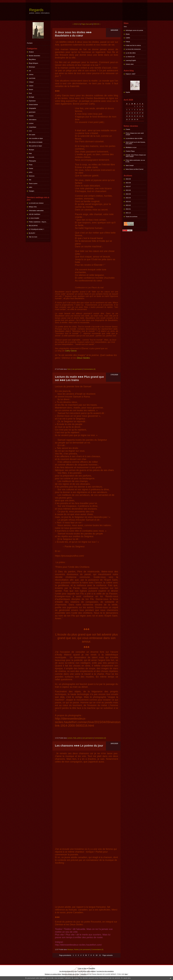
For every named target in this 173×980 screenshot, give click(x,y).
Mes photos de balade (36, 142)
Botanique (32, 67)
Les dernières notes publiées (87, 971)
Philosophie (32, 161)
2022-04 (128, 198)
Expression (32, 101)
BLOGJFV (32, 233)
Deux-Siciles (83, 358)
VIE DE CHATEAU (35, 214)
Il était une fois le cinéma (133, 45)
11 (100, 955)
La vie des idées (131, 53)
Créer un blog (82, 968)
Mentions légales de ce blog (70, 974)
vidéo (30, 187)
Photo (31, 165)
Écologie (31, 97)
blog (126, 974)
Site (30, 180)
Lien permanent (77, 369)
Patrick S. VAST (131, 74)
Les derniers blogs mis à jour (68, 971)
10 (97, 955)
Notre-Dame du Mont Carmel (134, 169)
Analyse (31, 52)
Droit (30, 93)
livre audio (32, 135)
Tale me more (33, 237)
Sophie (128, 92)
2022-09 (128, 179)
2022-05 (128, 194)
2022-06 (128, 190)
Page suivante (108, 955)
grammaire (32, 112)
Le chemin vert (130, 57)
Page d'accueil (86, 24)
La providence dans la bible (134, 138)
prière (31, 172)
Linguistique (33, 127)
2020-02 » (97, 24)
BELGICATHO (33, 226)
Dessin (31, 89)
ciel (30, 71)
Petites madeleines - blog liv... (38, 222)
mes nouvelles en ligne (36, 138)
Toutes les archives (132, 217)
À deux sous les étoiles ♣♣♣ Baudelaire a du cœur (73, 34)
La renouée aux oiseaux (36, 203)
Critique (31, 82)
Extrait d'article (33, 105)
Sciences (32, 176)
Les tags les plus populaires (105, 971)
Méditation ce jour (131, 147)
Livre (30, 131)
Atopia (128, 34)
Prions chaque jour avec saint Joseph (135, 134)
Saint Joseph (130, 165)
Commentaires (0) (89, 369)
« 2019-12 (76, 24)
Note (30, 153)
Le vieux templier (34, 218)
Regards (36, 10)
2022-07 (128, 186)
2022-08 (128, 183)
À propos (30, 43)
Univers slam (130, 64)
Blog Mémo (32, 59)
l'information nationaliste (36, 211)
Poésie (31, 168)
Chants (128, 129)
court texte (32, 78)
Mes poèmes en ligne (35, 146)
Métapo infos (33, 207)
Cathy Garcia (70, 351)
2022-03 (128, 202)
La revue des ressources (133, 49)
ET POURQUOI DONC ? (36, 229)
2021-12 (128, 213)
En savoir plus (126, 978)
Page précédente (65, 955)
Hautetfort (92, 968)
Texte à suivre (33, 183)
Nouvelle (32, 157)
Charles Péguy (130, 151)
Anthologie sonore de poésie (134, 30)
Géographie (32, 108)
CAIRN (128, 38)
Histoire (31, 116)
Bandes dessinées (34, 56)
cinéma (31, 74)
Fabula (128, 42)
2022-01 (128, 209)
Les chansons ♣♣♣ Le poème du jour (79, 746)
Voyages (31, 191)
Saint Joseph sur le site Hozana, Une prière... (136, 143)
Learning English (131, 60)
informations (33, 120)
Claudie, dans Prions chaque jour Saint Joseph (136, 156)
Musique (31, 150)
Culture (31, 86)
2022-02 (128, 205)
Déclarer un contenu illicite (53, 974)
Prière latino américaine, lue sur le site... (135, 161)
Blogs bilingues (33, 63)
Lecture (31, 123)
